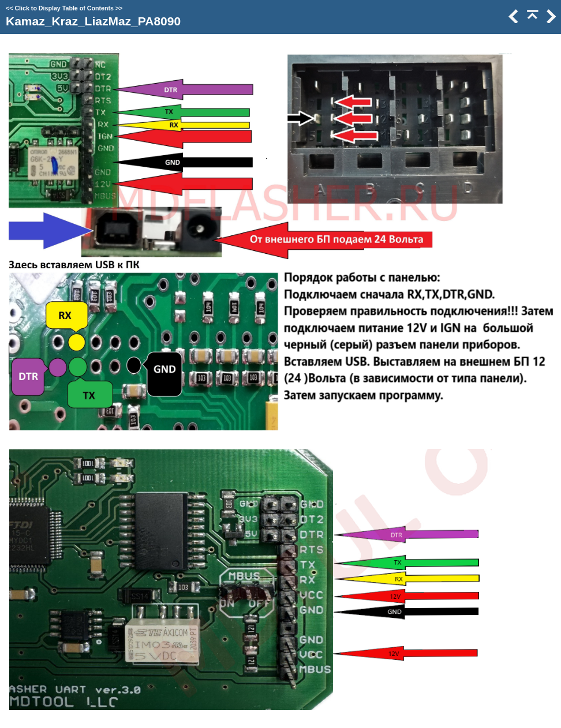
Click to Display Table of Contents (64, 8)
